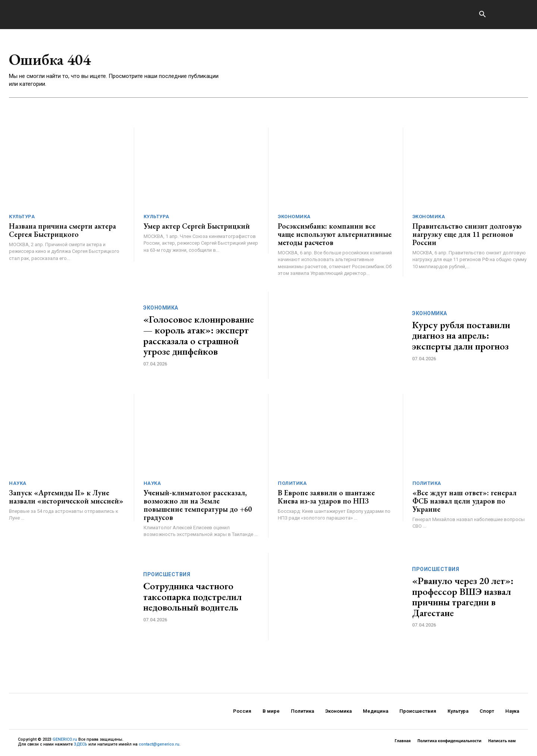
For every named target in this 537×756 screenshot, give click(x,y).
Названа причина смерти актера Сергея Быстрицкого (62, 230)
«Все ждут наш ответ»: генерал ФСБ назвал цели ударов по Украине (464, 501)
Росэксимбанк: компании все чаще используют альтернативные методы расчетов (335, 235)
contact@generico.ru (159, 744)
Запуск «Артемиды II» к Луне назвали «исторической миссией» (66, 497)
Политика (292, 484)
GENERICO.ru (65, 739)
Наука (18, 484)
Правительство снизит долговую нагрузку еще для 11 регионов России (467, 235)
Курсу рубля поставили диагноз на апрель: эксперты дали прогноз (461, 335)
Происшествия (167, 575)
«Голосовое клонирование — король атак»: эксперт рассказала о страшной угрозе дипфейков (199, 336)
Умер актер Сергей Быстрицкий (197, 226)
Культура (22, 217)
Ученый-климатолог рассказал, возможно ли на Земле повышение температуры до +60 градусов (198, 505)
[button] (482, 15)
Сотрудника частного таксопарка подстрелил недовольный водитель (192, 597)
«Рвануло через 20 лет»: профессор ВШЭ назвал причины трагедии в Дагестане (463, 597)
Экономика (294, 217)
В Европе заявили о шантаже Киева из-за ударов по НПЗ (326, 497)
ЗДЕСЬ (81, 744)
